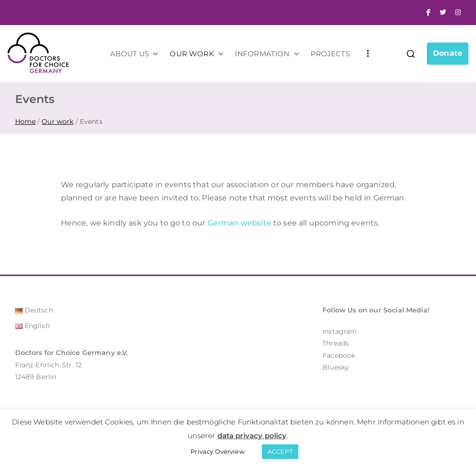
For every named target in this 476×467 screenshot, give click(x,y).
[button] (154, 54)
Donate (448, 53)
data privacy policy (252, 436)
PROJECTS (330, 54)
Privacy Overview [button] (217, 451)
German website (239, 223)
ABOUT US (134, 54)
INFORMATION (267, 54)
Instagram (340, 331)
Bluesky (336, 367)
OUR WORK (196, 54)
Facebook (339, 355)
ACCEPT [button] (280, 451)
